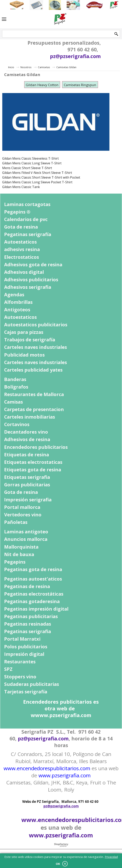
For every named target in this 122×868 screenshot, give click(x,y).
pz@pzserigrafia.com (75, 56)
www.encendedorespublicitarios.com (47, 768)
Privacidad (111, 857)
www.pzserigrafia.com (65, 775)
